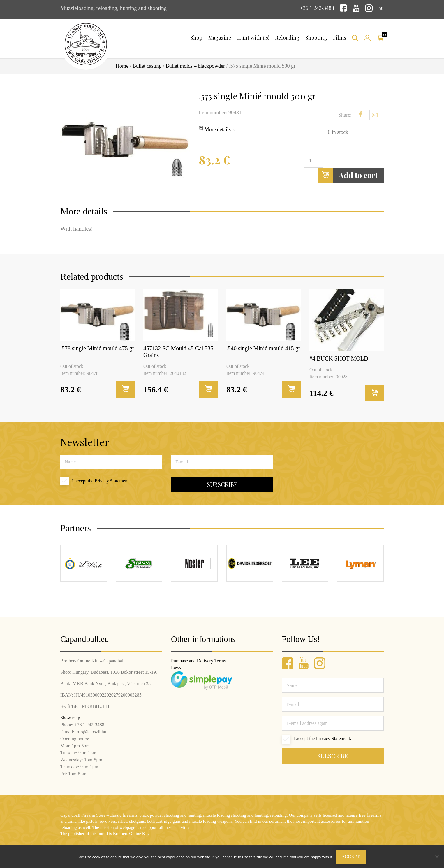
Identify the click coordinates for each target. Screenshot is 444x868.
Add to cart (348, 175)
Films (340, 38)
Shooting (316, 38)
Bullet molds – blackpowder (195, 66)
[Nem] (437, 857)
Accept (351, 856)
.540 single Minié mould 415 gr (263, 348)
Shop (196, 38)
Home (122, 66)
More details (217, 129)
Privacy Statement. (112, 481)
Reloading (287, 38)
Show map (70, 717)
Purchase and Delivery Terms (198, 660)
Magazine (220, 38)
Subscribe (222, 484)
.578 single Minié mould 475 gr (97, 348)
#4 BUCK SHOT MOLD (339, 358)
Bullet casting (147, 66)
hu (381, 8)
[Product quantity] (314, 160)
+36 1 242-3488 (316, 8)
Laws (176, 667)
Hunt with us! (253, 38)
